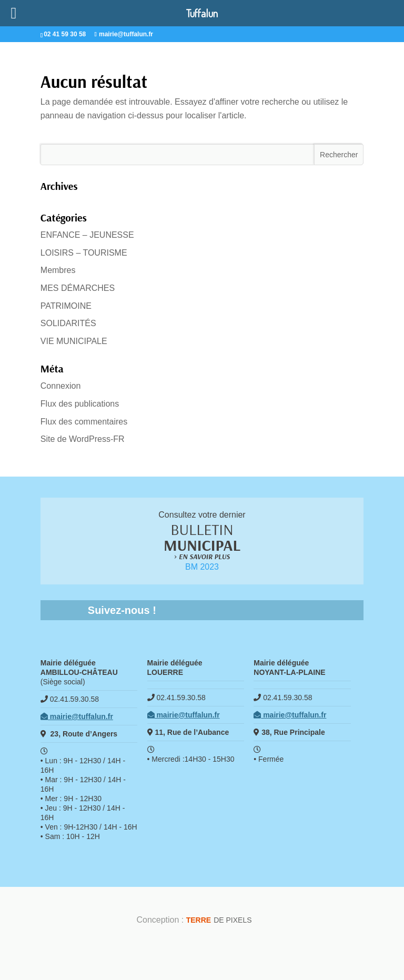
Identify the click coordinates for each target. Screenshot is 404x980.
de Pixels (219, 920)
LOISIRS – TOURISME (84, 253)
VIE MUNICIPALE (74, 341)
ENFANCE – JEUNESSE (87, 235)
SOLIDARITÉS (68, 323)
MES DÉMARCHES (78, 288)
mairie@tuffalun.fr (77, 716)
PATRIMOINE (66, 306)
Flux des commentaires (84, 422)
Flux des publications (80, 404)
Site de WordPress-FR (83, 439)
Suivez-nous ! (122, 610)
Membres (58, 270)
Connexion (61, 386)
